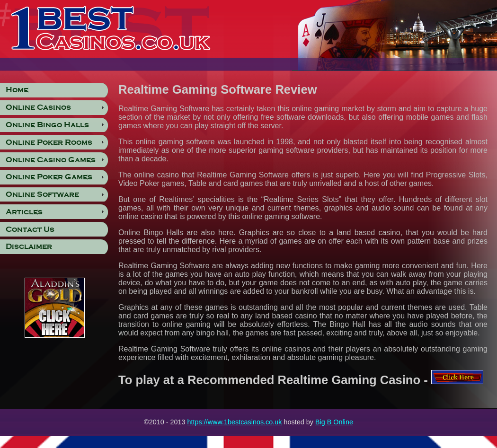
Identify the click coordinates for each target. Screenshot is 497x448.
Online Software (42, 194)
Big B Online (334, 422)
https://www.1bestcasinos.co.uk (235, 422)
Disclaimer (29, 246)
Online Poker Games (49, 177)
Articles (24, 212)
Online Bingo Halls (47, 125)
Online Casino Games (51, 160)
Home (17, 90)
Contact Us (30, 229)
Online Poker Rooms (49, 142)
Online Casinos (38, 107)
